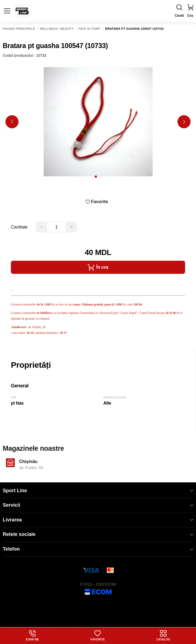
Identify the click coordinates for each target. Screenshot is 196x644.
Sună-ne (32, 636)
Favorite (98, 636)
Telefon (98, 549)
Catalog (163, 636)
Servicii (98, 505)
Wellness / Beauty (57, 29)
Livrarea (98, 520)
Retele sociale (98, 534)
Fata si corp (89, 29)
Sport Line (98, 491)
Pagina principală (19, 29)
